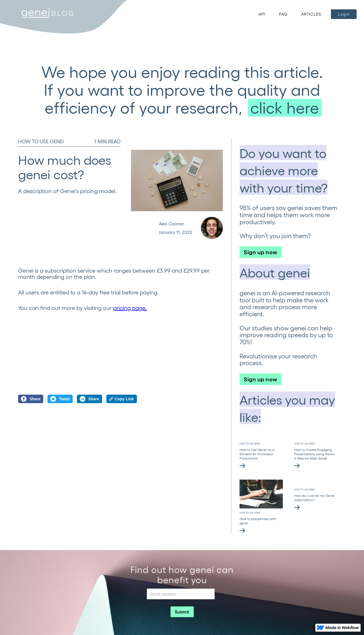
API (262, 14)
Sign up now (261, 252)
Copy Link (122, 399)
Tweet (60, 399)
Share (31, 399)
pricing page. (130, 308)
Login (344, 14)
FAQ (283, 14)
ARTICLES (311, 14)
